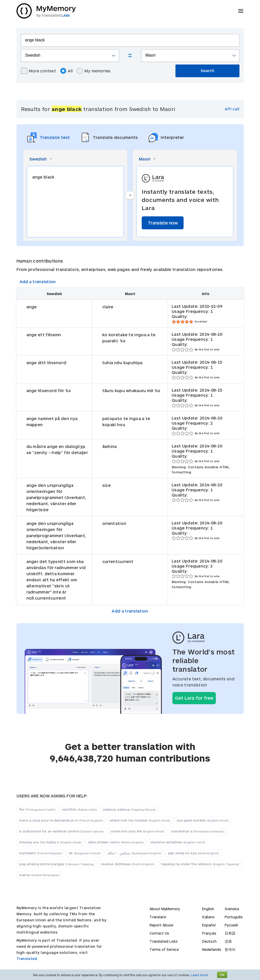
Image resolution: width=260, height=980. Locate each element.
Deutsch (209, 941)
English (208, 909)
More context (39, 71)
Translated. (27, 959)
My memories (94, 71)
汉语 (228, 941)
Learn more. (200, 975)
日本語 (230, 933)
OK (222, 975)
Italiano (208, 917)
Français (209, 933)
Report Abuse (161, 925)
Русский (231, 925)
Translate (158, 917)
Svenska (232, 909)
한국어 (230, 949)
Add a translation (38, 282)
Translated (164, 941)
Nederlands (212, 949)
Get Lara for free (194, 698)
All (66, 71)
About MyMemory (165, 909)
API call (232, 109)
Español (209, 925)
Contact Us (159, 933)
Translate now (163, 223)
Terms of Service (164, 949)
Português (234, 917)
